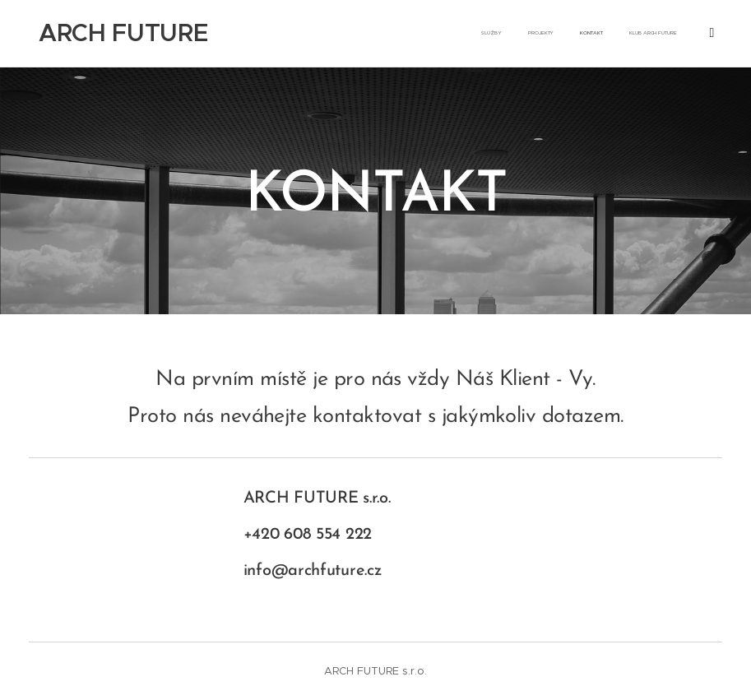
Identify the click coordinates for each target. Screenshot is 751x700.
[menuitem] (621, 34)
